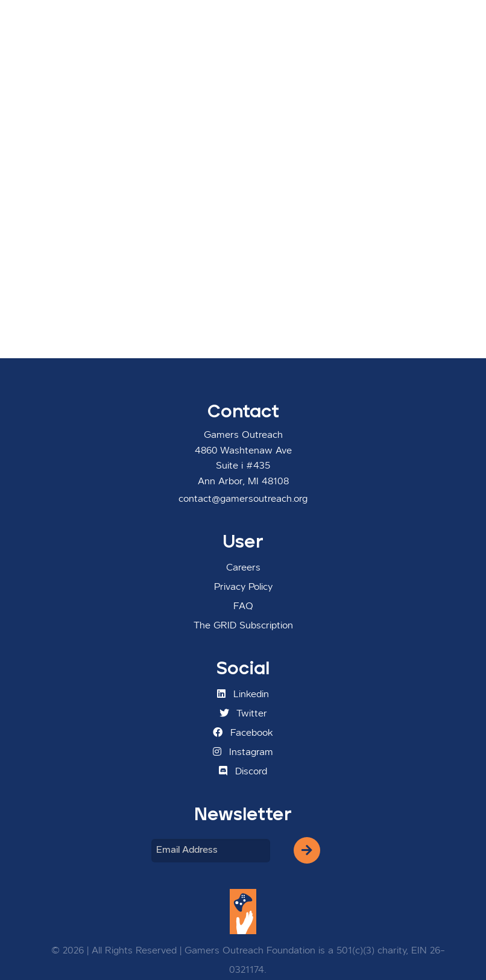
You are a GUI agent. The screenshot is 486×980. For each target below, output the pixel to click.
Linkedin (243, 694)
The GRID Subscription (243, 626)
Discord (243, 771)
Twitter (243, 713)
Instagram (243, 752)
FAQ (243, 607)
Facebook (243, 733)
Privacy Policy (243, 587)
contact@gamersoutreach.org (243, 499)
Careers (243, 568)
